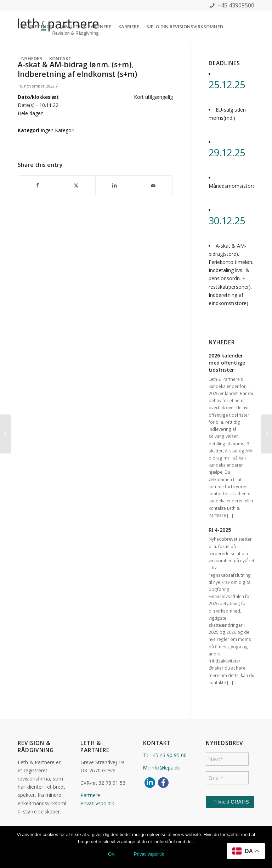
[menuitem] (38, 27)
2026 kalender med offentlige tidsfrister (227, 363)
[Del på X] (76, 185)
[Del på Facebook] (37, 185)
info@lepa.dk (165, 768)
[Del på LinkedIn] (115, 185)
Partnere (90, 795)
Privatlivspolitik (97, 803)
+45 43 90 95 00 (168, 755)
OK (111, 854)
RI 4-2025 (220, 530)
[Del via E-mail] (153, 185)
